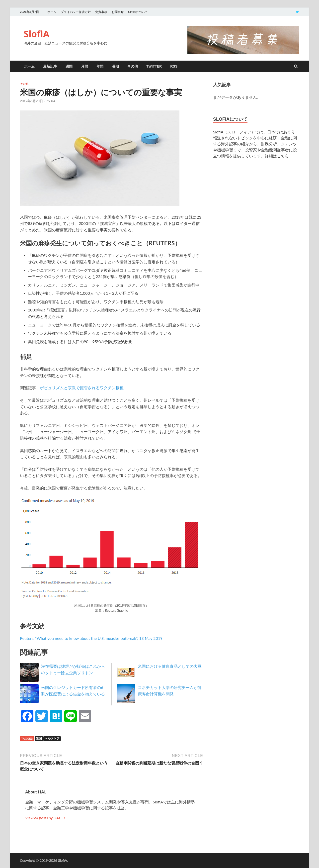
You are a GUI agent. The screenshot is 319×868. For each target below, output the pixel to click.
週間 (69, 66)
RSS (174, 66)
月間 (84, 66)
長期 (115, 66)
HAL (54, 101)
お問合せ (118, 12)
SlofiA (37, 34)
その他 (133, 66)
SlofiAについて (138, 12)
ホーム (52, 12)
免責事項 (101, 12)
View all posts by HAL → (45, 818)
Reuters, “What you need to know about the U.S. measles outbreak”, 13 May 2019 (91, 638)
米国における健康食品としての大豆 (170, 666)
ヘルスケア (52, 738)
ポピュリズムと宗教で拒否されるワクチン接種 (82, 388)
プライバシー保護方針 (76, 12)
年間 (100, 66)
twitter (154, 66)
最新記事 (50, 66)
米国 (39, 738)
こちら (283, 156)
